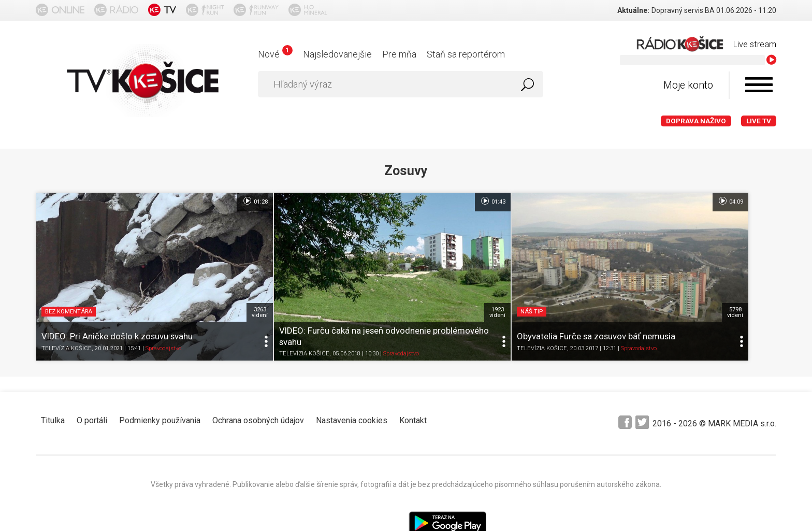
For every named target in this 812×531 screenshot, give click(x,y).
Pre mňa (399, 54)
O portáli (92, 383)
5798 (578, 275)
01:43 (388, 201)
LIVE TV (759, 121)
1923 (392, 275)
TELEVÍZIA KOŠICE (67, 311)
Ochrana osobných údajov (258, 383)
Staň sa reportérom (466, 54)
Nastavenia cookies (352, 383)
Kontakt (413, 383)
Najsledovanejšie (337, 54)
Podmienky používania (160, 383)
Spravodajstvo (163, 311)
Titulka (53, 383)
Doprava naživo (696, 121)
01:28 (202, 201)
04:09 (572, 201)
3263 (207, 275)
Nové (275, 54)
